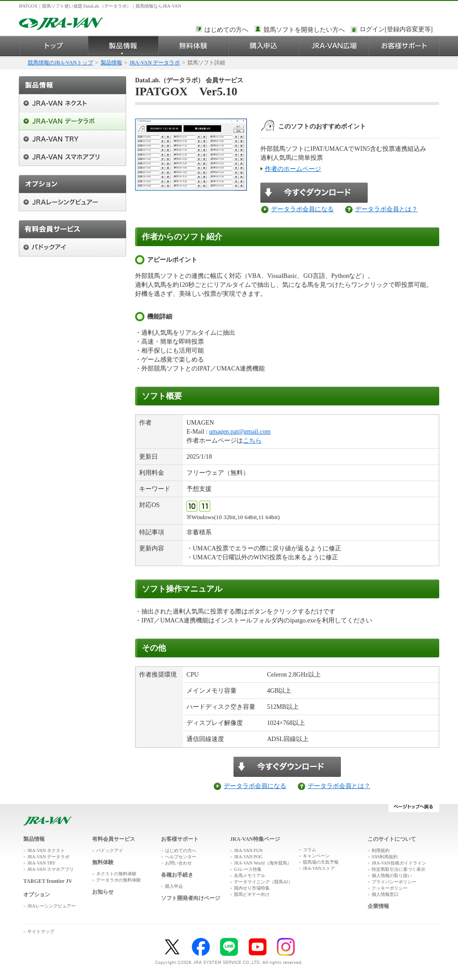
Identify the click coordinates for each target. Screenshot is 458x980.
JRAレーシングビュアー (51, 906)
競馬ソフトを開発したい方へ (304, 30)
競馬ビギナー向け (252, 894)
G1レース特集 (248, 869)
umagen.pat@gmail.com (240, 432)
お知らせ (103, 892)
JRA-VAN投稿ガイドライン (399, 863)
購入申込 (264, 46)
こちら (252, 441)
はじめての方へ (226, 30)
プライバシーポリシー (394, 882)
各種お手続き (177, 875)
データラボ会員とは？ (386, 209)
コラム (310, 850)
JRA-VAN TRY (41, 863)
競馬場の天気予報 (321, 862)
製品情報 (123, 46)
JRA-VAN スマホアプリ (51, 869)
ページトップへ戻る (413, 808)
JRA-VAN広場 (334, 46)
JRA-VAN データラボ (155, 63)
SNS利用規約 (385, 857)
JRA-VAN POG (248, 857)
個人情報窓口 (385, 894)
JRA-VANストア (319, 868)
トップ (53, 46)
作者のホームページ (293, 169)
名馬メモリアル (250, 876)
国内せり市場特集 (252, 888)
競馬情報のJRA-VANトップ (60, 63)
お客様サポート (404, 46)
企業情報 (378, 906)
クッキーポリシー (390, 888)
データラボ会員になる (302, 209)
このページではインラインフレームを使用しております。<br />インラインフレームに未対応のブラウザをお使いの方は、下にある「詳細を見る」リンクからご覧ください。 (398, 30)
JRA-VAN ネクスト (46, 850)
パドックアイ (110, 850)
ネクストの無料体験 (116, 874)
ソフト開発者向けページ (191, 898)
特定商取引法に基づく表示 (399, 869)
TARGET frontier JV (48, 881)
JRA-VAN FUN (248, 850)
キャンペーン (316, 856)
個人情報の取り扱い (392, 876)
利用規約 (381, 850)
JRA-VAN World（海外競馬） (263, 863)
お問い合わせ (178, 863)
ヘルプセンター (181, 857)
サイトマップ (41, 931)
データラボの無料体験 (119, 880)
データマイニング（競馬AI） (263, 882)
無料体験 (193, 46)
